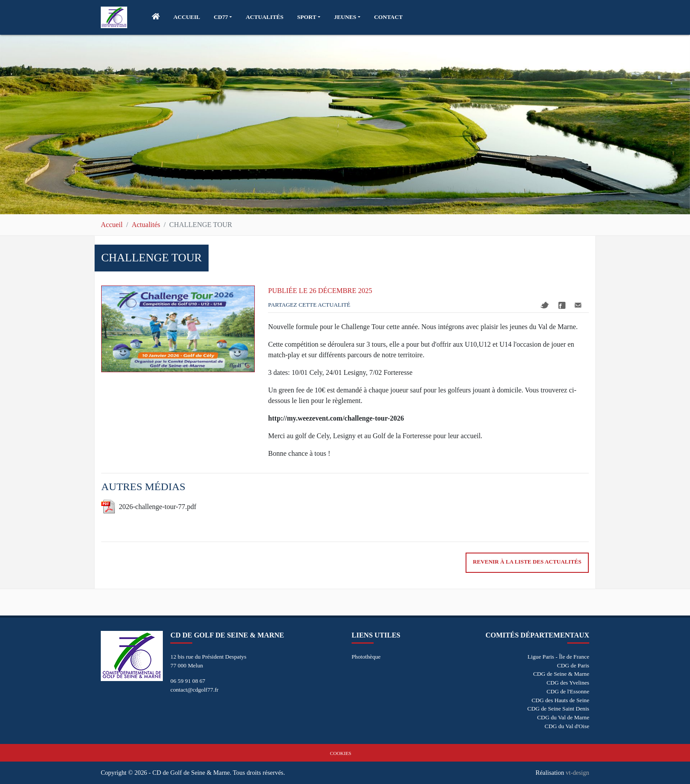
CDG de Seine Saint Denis (558, 709)
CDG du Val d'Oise (567, 726)
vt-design (577, 773)
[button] (223, 17)
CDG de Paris (573, 665)
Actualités (146, 225)
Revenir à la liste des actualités (527, 562)
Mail (578, 305)
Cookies (341, 753)
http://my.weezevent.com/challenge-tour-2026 (336, 418)
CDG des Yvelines (568, 683)
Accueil (112, 225)
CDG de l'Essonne (568, 691)
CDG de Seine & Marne (561, 674)
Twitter (545, 305)
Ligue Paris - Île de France (558, 657)
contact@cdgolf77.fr (194, 690)
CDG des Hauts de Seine (560, 700)
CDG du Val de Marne (563, 717)
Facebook (562, 305)
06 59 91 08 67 (188, 681)
